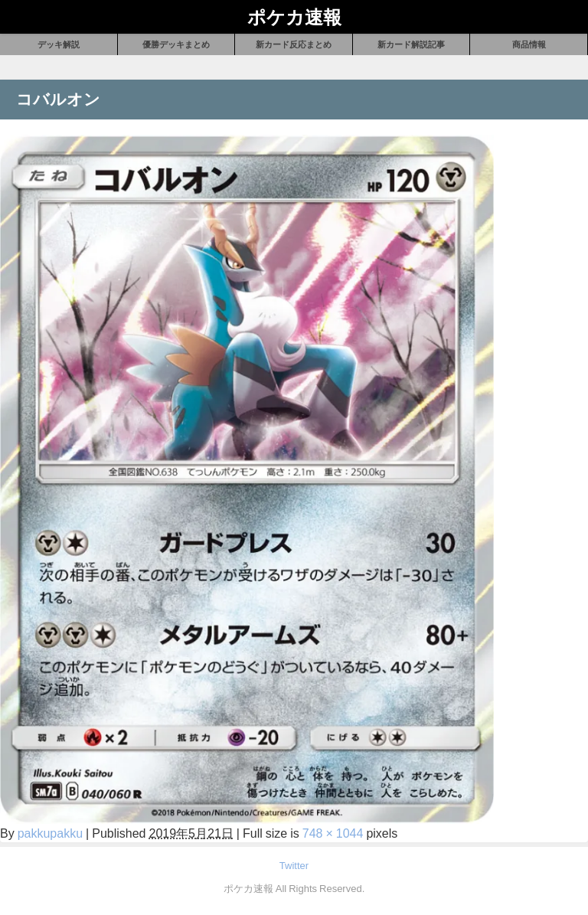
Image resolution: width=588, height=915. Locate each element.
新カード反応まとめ (294, 44)
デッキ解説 (59, 44)
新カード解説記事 (411, 44)
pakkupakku (50, 833)
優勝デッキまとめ (176, 44)
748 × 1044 (333, 833)
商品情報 (529, 44)
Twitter (294, 866)
